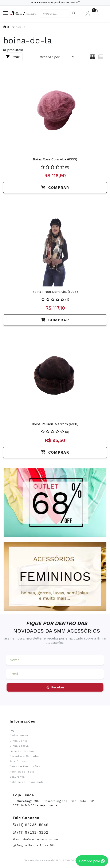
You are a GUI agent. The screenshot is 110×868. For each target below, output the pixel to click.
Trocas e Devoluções (25, 766)
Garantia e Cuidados (25, 756)
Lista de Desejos (22, 751)
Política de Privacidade (27, 782)
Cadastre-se (19, 735)
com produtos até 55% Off (55, 3)
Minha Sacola (19, 746)
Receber (55, 687)
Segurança (17, 777)
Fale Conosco (19, 761)
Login (13, 730)
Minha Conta (19, 741)
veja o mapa (48, 805)
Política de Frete (22, 772)
